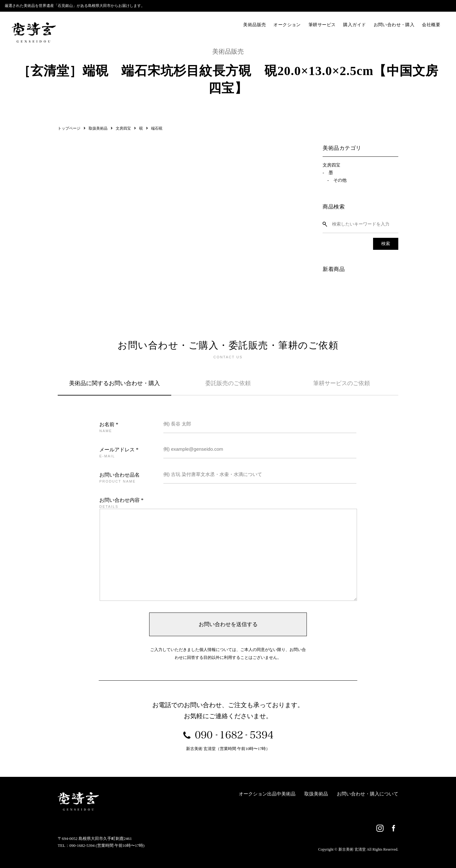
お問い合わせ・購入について (368, 794)
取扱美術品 (316, 794)
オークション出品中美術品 (267, 794)
